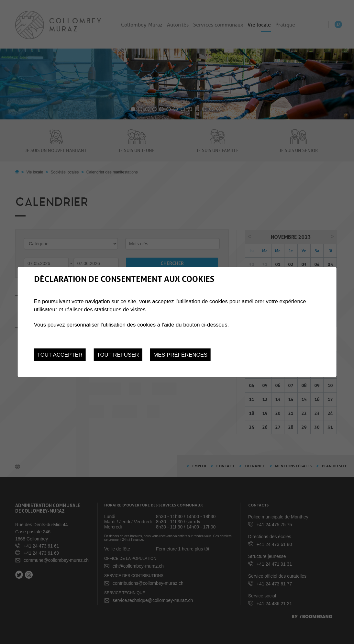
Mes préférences (180, 355)
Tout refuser (118, 355)
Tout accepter (60, 355)
